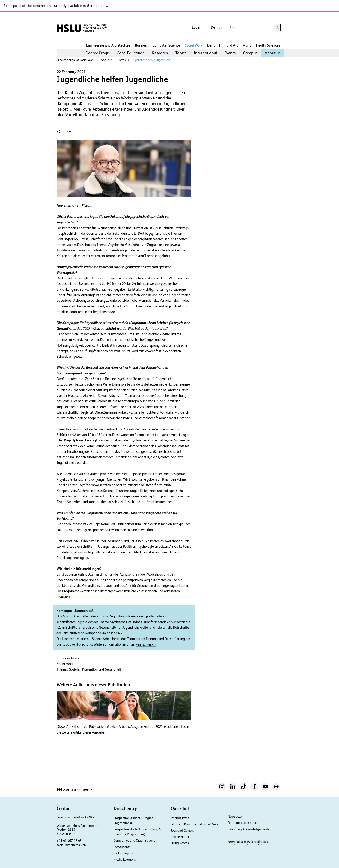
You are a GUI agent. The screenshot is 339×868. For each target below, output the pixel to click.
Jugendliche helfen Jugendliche (152, 60)
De (213, 27)
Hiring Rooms (180, 843)
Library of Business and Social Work (194, 824)
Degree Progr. (97, 53)
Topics (181, 53)
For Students (122, 847)
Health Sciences (268, 45)
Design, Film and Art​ (223, 45)
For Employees (123, 853)
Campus (250, 53)
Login (196, 27)
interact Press (180, 818)
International (205, 53)
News (122, 60)
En (220, 27)
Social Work (194, 45)
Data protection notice (243, 823)
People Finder (180, 837)
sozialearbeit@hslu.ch (71, 845)
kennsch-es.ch (146, 644)
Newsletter (235, 816)
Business (141, 45)
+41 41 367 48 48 (69, 841)
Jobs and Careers (182, 830)
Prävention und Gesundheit (102, 669)
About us (273, 53)
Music (247, 45)
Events (230, 53)
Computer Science (166, 45)
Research (160, 53)
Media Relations (125, 859)
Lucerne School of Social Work (75, 60)
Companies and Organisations (134, 840)
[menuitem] (97, 53)
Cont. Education (131, 53)
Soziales (75, 669)
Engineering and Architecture (108, 45)
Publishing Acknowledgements (249, 829)
